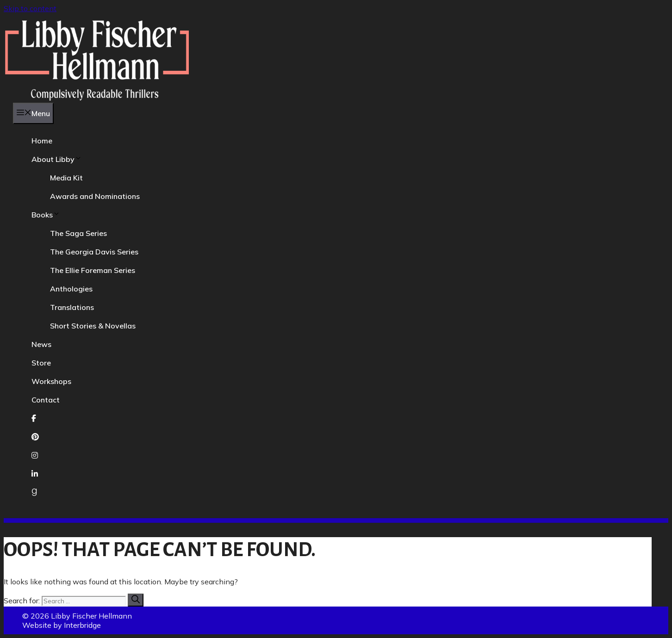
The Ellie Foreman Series (93, 270)
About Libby (57, 159)
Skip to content (30, 8)
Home (42, 141)
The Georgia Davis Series (94, 252)
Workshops (51, 381)
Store (41, 363)
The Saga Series (78, 233)
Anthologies (71, 289)
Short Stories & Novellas (93, 326)
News (41, 344)
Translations (72, 307)
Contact (46, 400)
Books (46, 215)
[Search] (136, 600)
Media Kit (66, 178)
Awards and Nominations (95, 196)
